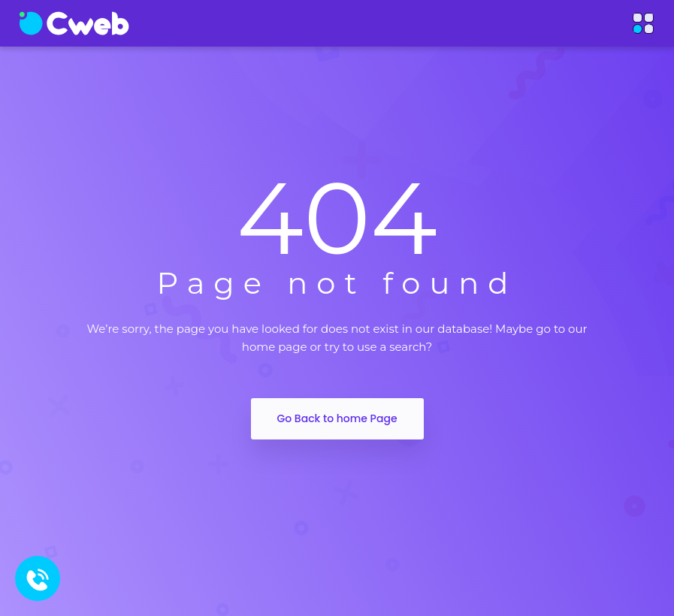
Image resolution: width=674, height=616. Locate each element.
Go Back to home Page (337, 418)
